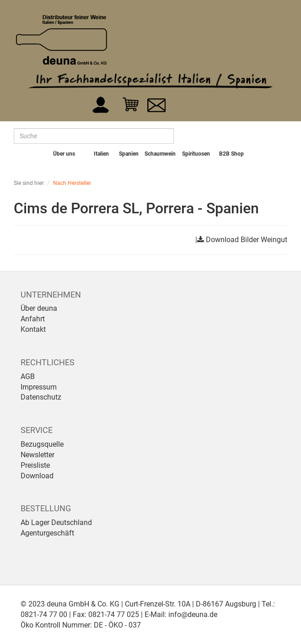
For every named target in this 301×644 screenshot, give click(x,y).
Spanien (129, 154)
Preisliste (35, 465)
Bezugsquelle (42, 444)
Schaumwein (160, 154)
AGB (28, 376)
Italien (101, 154)
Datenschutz (41, 397)
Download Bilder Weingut (247, 240)
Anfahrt (33, 319)
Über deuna (39, 308)
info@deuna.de (193, 614)
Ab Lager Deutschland (56, 522)
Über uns (64, 154)
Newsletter (38, 455)
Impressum (39, 387)
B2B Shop (231, 154)
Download (37, 476)
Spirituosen (196, 154)
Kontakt (33, 329)
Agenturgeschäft (47, 533)
